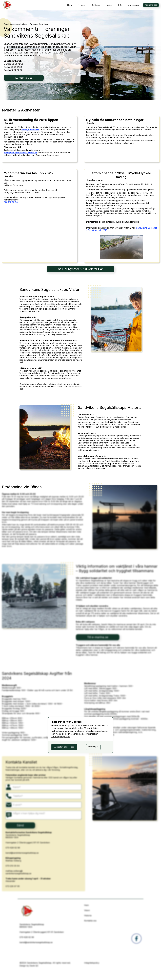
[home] (7, 5)
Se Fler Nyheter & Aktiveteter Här (80, 269)
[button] (96, 5)
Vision (109, 5)
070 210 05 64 (11, 202)
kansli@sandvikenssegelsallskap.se (20, 153)
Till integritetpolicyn (61, 737)
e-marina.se (134, 5)
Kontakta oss (151, 5)
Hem (69, 5)
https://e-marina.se (30, 130)
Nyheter (82, 5)
